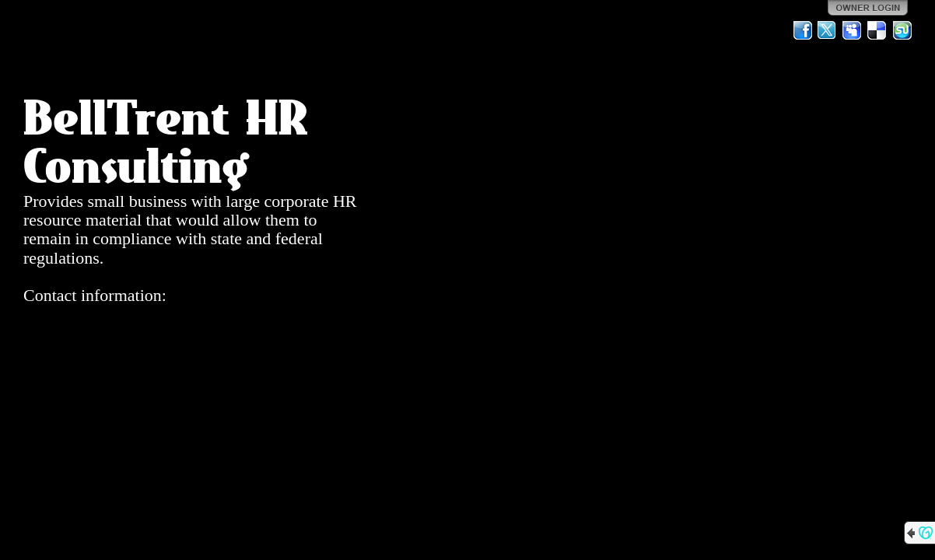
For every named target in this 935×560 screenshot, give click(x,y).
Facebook (803, 30)
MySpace (853, 30)
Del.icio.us (877, 30)
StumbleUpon (902, 30)
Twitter (828, 30)
